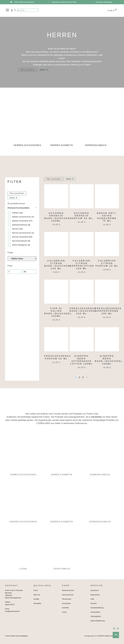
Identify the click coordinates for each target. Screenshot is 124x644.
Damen (15, 213)
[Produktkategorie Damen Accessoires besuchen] (24, 455)
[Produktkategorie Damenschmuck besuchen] (100, 455)
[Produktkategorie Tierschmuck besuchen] (62, 550)
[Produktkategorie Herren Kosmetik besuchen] (62, 128)
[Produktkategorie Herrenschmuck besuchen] (96, 128)
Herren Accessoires (22, 233)
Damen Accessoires (22, 217)
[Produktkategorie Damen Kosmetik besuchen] (62, 455)
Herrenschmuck (20, 241)
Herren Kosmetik (20, 237)
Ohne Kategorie (20, 245)
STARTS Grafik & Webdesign (108, 636)
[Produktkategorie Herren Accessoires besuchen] (28, 128)
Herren (15, 229)
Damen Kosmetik (20, 221)
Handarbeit (96, 417)
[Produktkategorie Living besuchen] (24, 550)
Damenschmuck (20, 225)
